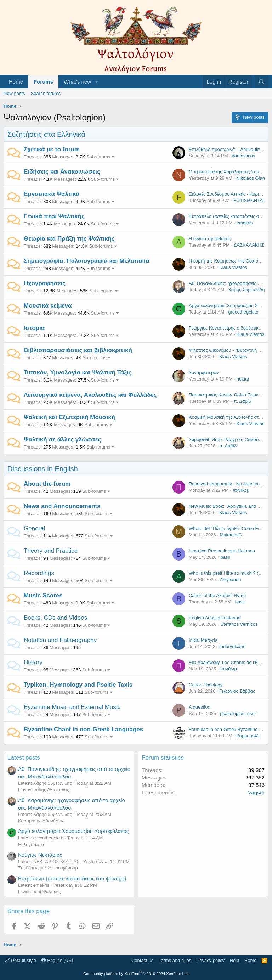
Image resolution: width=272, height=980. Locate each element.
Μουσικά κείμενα (48, 306)
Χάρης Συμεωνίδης (247, 290)
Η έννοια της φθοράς (210, 239)
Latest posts (24, 758)
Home (16, 82)
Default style (21, 960)
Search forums (46, 93)
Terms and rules (175, 960)
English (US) (57, 960)
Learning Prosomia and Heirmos (222, 551)
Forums (43, 82)
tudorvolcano (232, 646)
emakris (245, 223)
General (34, 528)
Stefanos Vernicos (239, 624)
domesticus (243, 156)
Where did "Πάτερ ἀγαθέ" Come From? (229, 528)
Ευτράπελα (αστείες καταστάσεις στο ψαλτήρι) (72, 878)
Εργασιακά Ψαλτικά (52, 194)
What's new (77, 82)
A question (200, 707)
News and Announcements (62, 506)
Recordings (39, 573)
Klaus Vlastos (233, 267)
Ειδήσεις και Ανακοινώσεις (62, 172)
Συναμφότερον (204, 373)
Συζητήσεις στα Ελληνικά (46, 134)
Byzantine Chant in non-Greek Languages (83, 729)
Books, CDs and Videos (55, 618)
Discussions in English (43, 469)
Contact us (142, 960)
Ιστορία (34, 328)
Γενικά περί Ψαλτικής (54, 216)
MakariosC (231, 535)
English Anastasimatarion (215, 618)
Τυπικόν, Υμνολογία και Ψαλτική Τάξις (78, 373)
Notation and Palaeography (60, 640)
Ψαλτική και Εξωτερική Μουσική (69, 417)
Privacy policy (211, 960)
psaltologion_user (238, 713)
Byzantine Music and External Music (72, 707)
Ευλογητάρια (31, 844)
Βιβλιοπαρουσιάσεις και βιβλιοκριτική (78, 350)
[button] (97, 82)
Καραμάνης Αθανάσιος (41, 821)
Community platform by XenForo (136, 974)
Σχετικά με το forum (52, 149)
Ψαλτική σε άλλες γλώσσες (63, 440)
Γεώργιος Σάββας (237, 691)
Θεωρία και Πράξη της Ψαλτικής (69, 239)
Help (235, 960)
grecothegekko (243, 312)
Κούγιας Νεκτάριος (40, 855)
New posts (14, 93)
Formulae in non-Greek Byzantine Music (230, 729)
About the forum (47, 484)
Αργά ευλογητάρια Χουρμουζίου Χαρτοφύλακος (73, 831)
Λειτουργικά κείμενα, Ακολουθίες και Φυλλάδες (90, 395)
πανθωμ (241, 490)
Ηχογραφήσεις (45, 283)
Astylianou (230, 579)
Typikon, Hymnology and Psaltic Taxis (78, 685)
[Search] (262, 82)
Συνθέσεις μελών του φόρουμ (48, 868)
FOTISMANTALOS (253, 200)
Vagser (256, 792)
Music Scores (43, 595)
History (33, 662)
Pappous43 (248, 736)
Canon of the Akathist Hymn (217, 595)
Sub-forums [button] (98, 157)
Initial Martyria (203, 640)
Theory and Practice (51, 551)
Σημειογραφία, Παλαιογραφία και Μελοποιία (86, 261)
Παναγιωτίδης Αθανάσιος (44, 790)
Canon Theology (206, 685)
